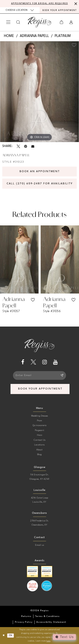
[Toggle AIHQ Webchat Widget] (64, 637)
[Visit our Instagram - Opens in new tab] (45, 362)
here (48, 641)
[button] (8, 22)
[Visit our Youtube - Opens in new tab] (55, 362)
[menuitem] (20, 10)
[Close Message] (75, 4)
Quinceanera (39, 425)
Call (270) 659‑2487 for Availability (40, 184)
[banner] (39, 22)
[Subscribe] (62, 375)
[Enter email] (39, 375)
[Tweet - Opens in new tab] (18, 146)
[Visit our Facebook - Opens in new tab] (23, 362)
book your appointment (40, 389)
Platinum (63, 36)
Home (9, 36)
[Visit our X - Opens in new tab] (33, 362)
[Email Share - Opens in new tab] (33, 147)
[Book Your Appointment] (59, 10)
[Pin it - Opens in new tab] (26, 146)
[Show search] (18, 22)
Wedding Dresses (40, 416)
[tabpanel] (39, 92)
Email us (40, 545)
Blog (40, 455)
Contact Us (39, 440)
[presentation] (19, 259)
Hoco (40, 435)
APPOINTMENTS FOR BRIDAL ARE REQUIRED (40, 4)
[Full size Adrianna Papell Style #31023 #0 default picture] (39, 92)
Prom (40, 421)
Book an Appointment (40, 171)
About (39, 450)
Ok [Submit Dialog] (11, 635)
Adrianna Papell (34, 36)
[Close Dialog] (4, 635)
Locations (39, 445)
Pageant (39, 430)
